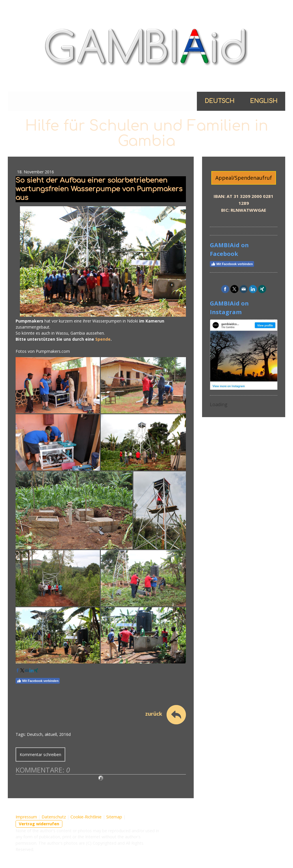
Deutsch (220, 101)
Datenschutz (54, 817)
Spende (103, 339)
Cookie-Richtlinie (86, 817)
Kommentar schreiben (40, 754)
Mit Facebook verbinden (38, 681)
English (264, 101)
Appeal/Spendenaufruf (244, 178)
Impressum (26, 817)
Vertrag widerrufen (39, 824)
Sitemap (114, 817)
